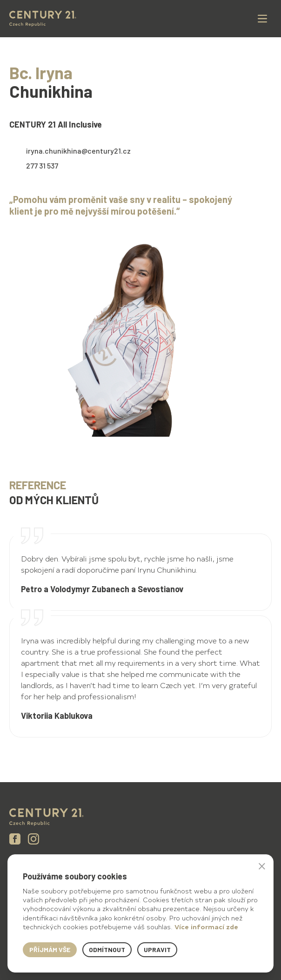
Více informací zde (206, 927)
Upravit (157, 950)
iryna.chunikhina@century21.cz (78, 151)
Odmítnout (107, 950)
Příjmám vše (50, 950)
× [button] (262, 866)
